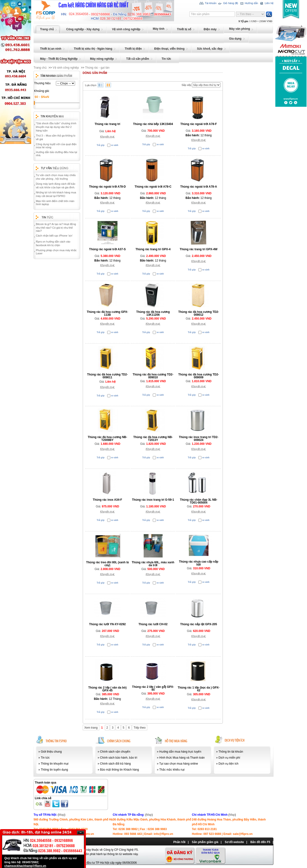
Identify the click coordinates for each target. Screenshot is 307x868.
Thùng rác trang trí (108, 124)
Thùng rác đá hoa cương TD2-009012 (199, 313)
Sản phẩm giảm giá (205, 842)
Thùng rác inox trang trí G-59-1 (153, 500)
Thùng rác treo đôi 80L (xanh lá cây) (107, 564)
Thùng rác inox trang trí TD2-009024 (199, 439)
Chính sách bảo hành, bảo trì (119, 758)
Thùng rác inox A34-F (107, 500)
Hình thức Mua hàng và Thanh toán (182, 758)
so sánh (115, 145)
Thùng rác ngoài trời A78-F (199, 124)
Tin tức (45, 758)
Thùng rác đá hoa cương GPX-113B (107, 313)
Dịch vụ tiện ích (228, 764)
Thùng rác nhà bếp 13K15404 (153, 124)
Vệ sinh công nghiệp (66, 68)
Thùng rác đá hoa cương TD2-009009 (199, 376)
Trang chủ (40, 68)
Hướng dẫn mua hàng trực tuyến (180, 752)
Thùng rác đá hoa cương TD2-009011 (107, 376)
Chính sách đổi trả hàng (115, 764)
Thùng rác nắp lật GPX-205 (198, 624)
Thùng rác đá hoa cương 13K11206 (153, 313)
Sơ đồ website (234, 842)
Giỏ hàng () (228, 3)
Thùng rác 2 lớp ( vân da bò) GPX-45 (107, 689)
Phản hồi (179, 842)
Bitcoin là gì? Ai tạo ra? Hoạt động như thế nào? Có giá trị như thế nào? (56, 227)
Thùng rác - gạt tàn (97, 68)
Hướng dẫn (249, 3)
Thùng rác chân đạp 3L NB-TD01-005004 (199, 501)
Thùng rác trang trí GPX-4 (153, 249)
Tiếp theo (140, 728)
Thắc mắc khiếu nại (172, 770)
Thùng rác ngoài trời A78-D (107, 187)
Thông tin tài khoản (231, 752)
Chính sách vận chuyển (115, 752)
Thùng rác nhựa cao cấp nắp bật (199, 563)
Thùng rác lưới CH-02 (153, 624)
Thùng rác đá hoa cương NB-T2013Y (153, 439)
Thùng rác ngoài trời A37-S (108, 249)
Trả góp (101, 145)
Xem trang (91, 728)
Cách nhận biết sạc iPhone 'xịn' (54, 236)
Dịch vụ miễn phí (229, 758)
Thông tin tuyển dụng (54, 770)
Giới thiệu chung (51, 752)
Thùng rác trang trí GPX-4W (198, 249)
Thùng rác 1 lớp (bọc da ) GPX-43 (199, 689)
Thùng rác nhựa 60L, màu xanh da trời (153, 564)
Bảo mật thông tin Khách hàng (119, 770)
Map (62, 815)
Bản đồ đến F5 (260, 842)
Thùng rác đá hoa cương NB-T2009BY (107, 439)
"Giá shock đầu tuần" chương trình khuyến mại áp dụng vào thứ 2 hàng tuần (56, 127)
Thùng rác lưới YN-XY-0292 (107, 624)
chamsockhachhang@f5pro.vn (25, 866)
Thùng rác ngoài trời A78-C (153, 187)
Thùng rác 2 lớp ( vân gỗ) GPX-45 (153, 688)
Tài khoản (208, 3)
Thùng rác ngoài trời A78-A (198, 187)
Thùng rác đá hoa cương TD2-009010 (153, 376)
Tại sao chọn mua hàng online (179, 764)
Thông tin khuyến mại (55, 764)
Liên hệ (266, 3)
